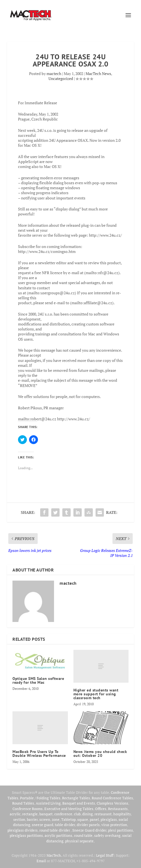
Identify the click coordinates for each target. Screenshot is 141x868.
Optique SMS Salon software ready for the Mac (38, 680)
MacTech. (54, 855)
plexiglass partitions (26, 835)
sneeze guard (43, 825)
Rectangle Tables (76, 798)
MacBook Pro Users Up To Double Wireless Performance (39, 754)
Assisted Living (48, 803)
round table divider (55, 830)
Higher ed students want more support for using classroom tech (96, 694)
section (19, 819)
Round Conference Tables (112, 798)
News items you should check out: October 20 (100, 754)
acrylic (15, 814)
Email (41, 861)
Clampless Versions (112, 803)
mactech (54, 74)
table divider (65, 825)
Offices (101, 809)
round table (83, 835)
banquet (46, 814)
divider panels (88, 825)
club (77, 814)
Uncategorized (61, 78)
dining (88, 814)
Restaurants (118, 809)
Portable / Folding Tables (40, 798)
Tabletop (68, 819)
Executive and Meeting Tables (69, 809)
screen (45, 819)
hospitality (122, 814)
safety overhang (107, 835)
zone (56, 819)
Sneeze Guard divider (89, 830)
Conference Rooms (28, 809)
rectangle (30, 814)
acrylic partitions (58, 835)
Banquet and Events (79, 803)
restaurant (103, 814)
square (83, 819)
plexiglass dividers (23, 830)
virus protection (114, 825)
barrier (32, 819)
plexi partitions (121, 830)
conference (63, 814)
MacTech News (98, 74)
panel (94, 819)
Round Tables (23, 803)
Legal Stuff (105, 855)
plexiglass (109, 819)
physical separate (79, 841)
